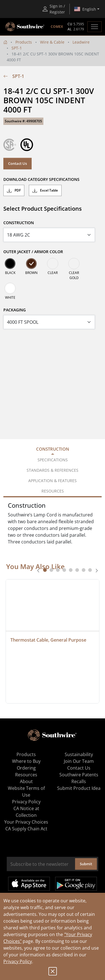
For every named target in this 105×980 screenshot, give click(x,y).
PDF (14, 190)
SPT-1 (17, 48)
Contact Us (17, 163)
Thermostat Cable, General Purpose (48, 640)
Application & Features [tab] (53, 481)
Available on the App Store (29, 884)
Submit (86, 864)
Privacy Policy (18, 961)
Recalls (79, 781)
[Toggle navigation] (95, 27)
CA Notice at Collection (26, 812)
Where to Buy (26, 761)
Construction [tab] (53, 449)
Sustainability (79, 754)
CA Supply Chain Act (26, 829)
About (26, 781)
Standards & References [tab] (53, 470)
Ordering (26, 768)
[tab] (45, 570)
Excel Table (45, 190)
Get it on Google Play (76, 884)
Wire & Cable (52, 42)
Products (24, 42)
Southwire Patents (79, 775)
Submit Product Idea (79, 788)
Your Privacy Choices (26, 822)
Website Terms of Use (26, 792)
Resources (26, 775)
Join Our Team (79, 761)
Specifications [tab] (53, 460)
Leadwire (81, 42)
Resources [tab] (53, 491)
